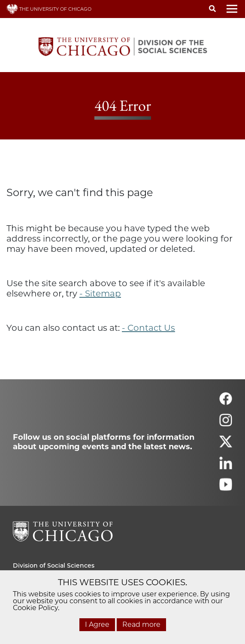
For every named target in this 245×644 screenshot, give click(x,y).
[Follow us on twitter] (226, 445)
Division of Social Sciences (54, 565)
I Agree (97, 624)
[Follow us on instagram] (226, 424)
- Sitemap (100, 293)
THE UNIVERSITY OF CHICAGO (49, 9)
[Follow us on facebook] (226, 402)
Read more (141, 624)
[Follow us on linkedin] (226, 467)
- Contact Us (148, 328)
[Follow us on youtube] (226, 488)
